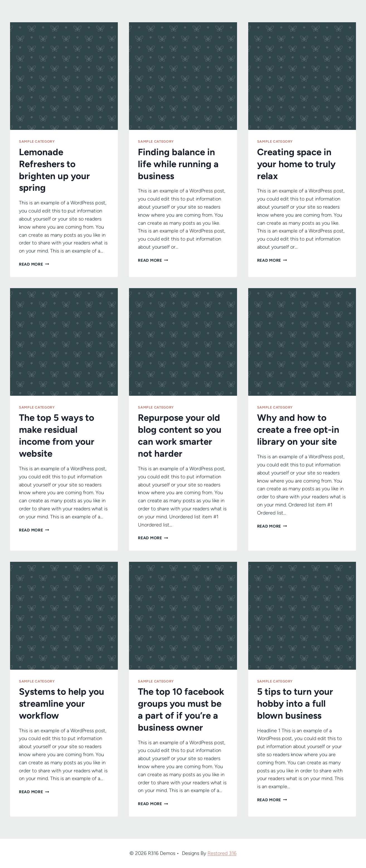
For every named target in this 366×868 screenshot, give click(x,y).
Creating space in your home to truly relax (296, 164)
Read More (34, 264)
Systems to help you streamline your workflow (62, 703)
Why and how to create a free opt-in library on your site (298, 430)
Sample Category (37, 141)
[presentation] (64, 76)
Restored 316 (222, 853)
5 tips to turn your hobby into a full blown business (295, 703)
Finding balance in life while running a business (178, 164)
